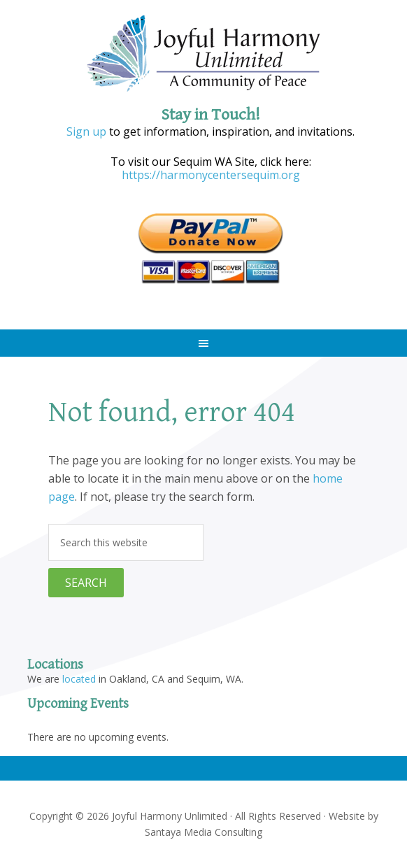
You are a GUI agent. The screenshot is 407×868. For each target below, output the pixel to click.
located (79, 679)
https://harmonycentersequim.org (211, 175)
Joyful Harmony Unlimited (203, 54)
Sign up (86, 131)
